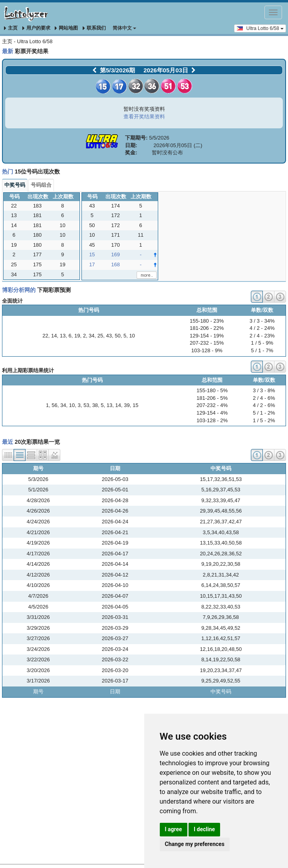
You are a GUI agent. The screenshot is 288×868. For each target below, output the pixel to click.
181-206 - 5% (212, 398)
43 (109, 336)
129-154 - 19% (207, 336)
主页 (11, 28)
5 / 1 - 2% (264, 413)
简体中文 (124, 28)
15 (135, 405)
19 (77, 336)
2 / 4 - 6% (264, 398)
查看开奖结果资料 (144, 117)
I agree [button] (174, 829)
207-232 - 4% (212, 405)
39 (127, 405)
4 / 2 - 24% (262, 328)
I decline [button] (204, 829)
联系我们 (94, 28)
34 (91, 336)
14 (54, 336)
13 (63, 336)
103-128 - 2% (212, 420)
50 (117, 336)
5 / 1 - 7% (262, 350)
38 (95, 405)
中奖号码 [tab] (15, 185)
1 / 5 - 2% (264, 420)
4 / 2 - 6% (264, 405)
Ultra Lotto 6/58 (260, 28)
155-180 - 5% (212, 390)
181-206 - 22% (207, 328)
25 (100, 336)
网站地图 (66, 28)
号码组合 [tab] (41, 185)
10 (132, 336)
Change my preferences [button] (195, 844)
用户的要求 (36, 28)
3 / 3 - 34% (262, 321)
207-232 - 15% (207, 343)
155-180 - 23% (207, 321)
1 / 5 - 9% (262, 343)
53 (86, 405)
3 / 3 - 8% (264, 390)
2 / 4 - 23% (262, 336)
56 (54, 405)
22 (45, 336)
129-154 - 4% (212, 413)
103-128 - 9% (207, 350)
